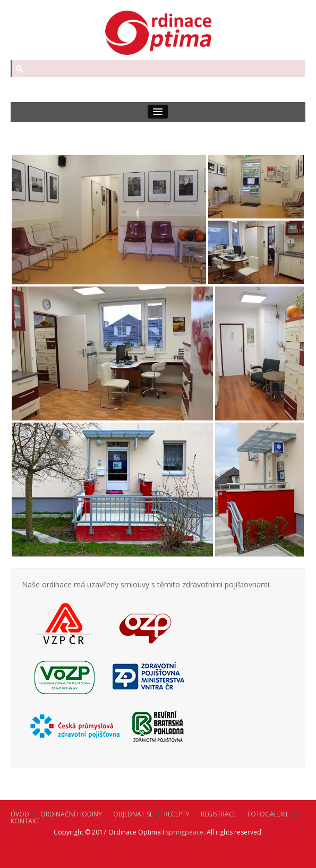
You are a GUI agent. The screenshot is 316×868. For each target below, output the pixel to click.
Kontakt (25, 821)
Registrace (219, 814)
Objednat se (133, 814)
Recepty (177, 814)
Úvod (20, 814)
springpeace (185, 832)
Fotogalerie (268, 814)
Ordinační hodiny (71, 814)
